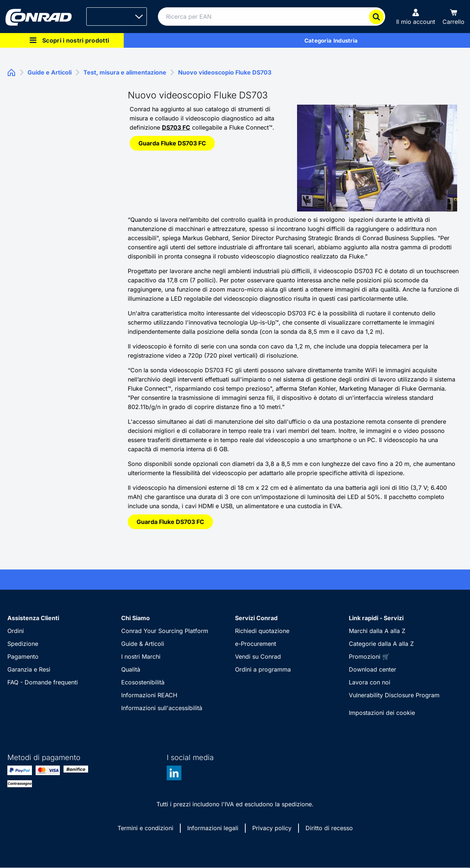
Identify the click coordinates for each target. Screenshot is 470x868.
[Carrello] (453, 17)
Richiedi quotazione (262, 631)
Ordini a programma (263, 669)
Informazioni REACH (149, 695)
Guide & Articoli (143, 644)
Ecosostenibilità (143, 682)
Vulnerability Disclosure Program (394, 695)
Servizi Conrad (256, 618)
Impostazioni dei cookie (382, 713)
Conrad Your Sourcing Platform (165, 631)
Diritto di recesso (329, 828)
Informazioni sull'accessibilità (162, 708)
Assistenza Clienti (33, 618)
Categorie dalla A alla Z (381, 644)
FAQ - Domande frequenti (43, 682)
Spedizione (23, 644)
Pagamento (23, 657)
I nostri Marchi (141, 657)
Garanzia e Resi (29, 669)
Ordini (16, 631)
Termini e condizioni (145, 828)
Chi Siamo (135, 618)
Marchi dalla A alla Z (377, 631)
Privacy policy (272, 828)
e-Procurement (256, 644)
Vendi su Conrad (258, 657)
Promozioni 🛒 (369, 657)
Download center (373, 669)
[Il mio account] (416, 17)
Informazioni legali (213, 828)
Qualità (131, 669)
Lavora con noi (370, 682)
